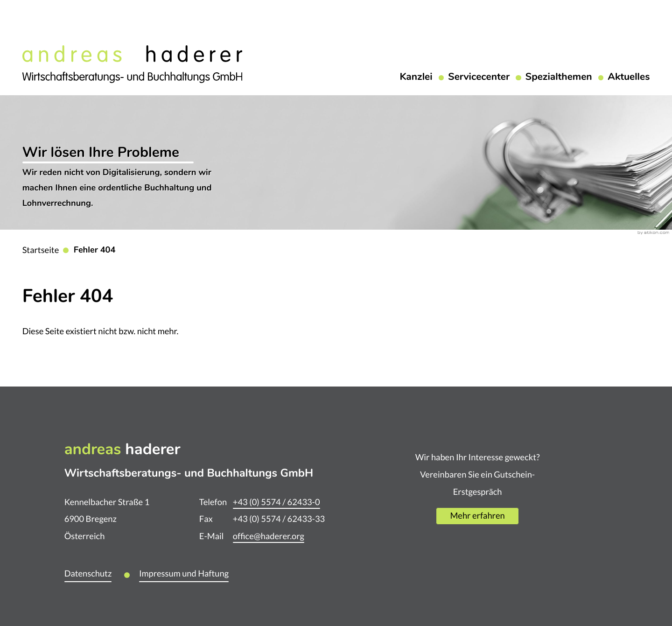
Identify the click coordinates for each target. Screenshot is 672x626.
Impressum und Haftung (184, 573)
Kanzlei (416, 78)
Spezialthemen (559, 78)
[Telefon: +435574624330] (276, 503)
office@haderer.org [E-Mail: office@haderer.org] (269, 536)
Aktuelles (629, 78)
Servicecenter (479, 78)
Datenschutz (88, 573)
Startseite (41, 250)
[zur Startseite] (132, 63)
